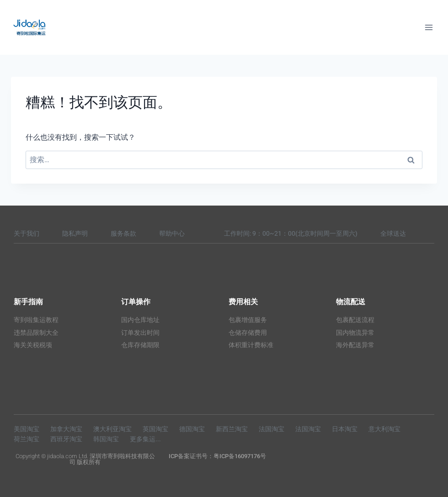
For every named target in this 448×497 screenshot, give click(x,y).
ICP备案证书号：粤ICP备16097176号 (217, 456)
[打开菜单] (429, 27)
